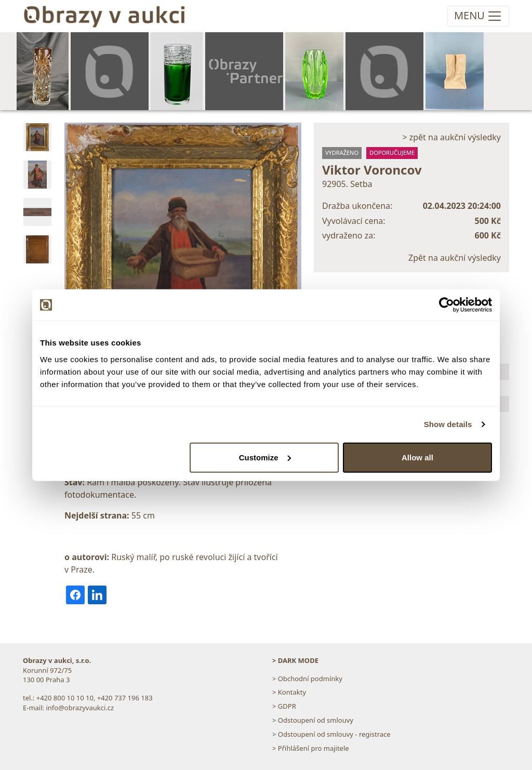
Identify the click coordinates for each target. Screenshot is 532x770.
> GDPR (284, 706)
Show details (448, 424)
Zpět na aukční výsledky (455, 258)
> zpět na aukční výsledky (451, 137)
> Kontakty (289, 692)
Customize (265, 457)
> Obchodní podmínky (307, 679)
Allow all (417, 457)
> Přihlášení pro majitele (311, 748)
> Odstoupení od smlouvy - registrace (331, 734)
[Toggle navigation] (478, 16)
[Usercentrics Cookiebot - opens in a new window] (447, 305)
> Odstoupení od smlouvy (313, 720)
